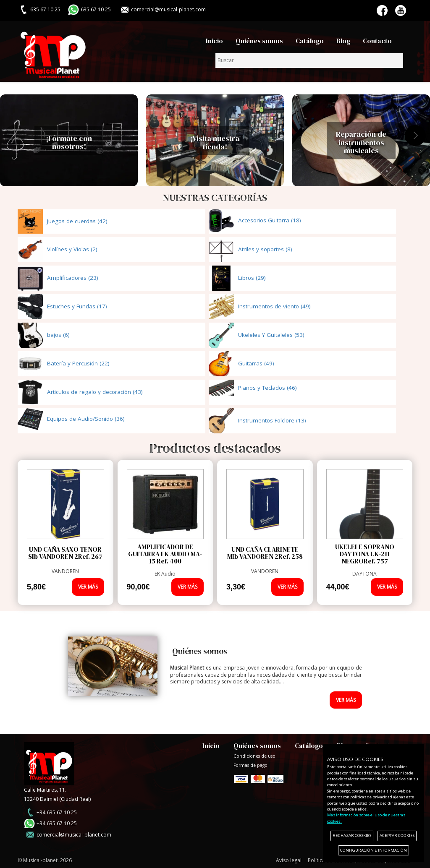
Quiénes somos (259, 41)
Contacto (377, 41)
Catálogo (310, 41)
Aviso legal (289, 860)
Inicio (214, 41)
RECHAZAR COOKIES (352, 835)
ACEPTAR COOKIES (397, 835)
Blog (343, 41)
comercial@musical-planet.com (168, 9)
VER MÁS (88, 587)
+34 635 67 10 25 (57, 812)
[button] (415, 136)
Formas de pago (259, 777)
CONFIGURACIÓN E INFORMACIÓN (374, 850)
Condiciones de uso (254, 756)
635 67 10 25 (96, 9)
